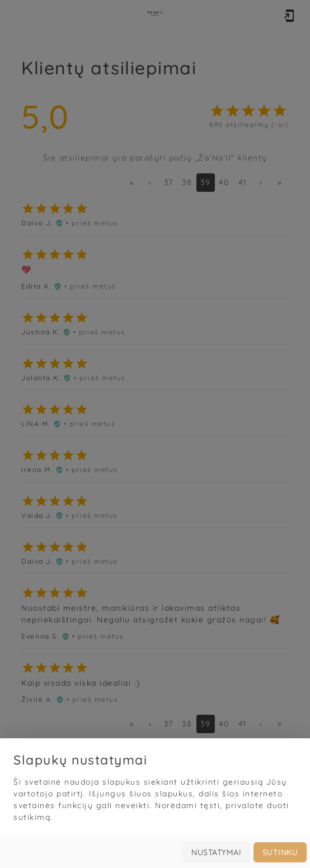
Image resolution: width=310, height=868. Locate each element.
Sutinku (280, 852)
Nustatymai (216, 852)
